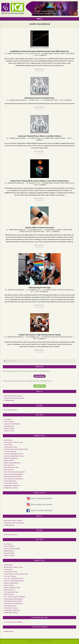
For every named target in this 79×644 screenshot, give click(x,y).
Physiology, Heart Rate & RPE (35, 232)
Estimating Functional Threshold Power (40, 98)
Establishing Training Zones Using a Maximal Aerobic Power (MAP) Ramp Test (39, 51)
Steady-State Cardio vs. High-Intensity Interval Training (40, 335)
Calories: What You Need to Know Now (40, 228)
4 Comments (43, 55)
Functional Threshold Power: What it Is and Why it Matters (40, 136)
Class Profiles (70, 54)
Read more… (40, 69)
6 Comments (68, 100)
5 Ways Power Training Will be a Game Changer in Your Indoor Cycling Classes (40, 181)
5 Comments (43, 185)
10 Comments (55, 232)
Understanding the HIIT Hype (40, 288)
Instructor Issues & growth (63, 337)
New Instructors (51, 290)
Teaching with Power (50, 100)
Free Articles (70, 183)
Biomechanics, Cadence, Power (54, 54)
